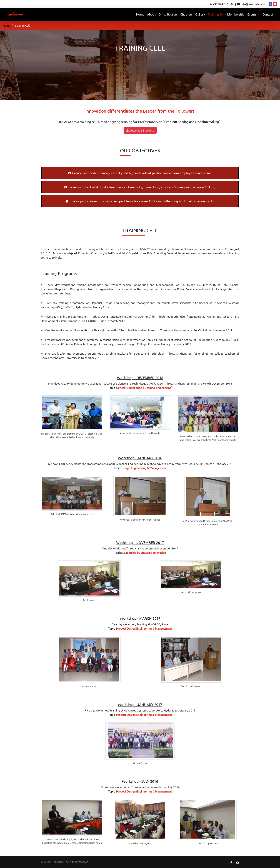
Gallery (200, 15)
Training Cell (216, 15)
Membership (236, 15)
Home (141, 14)
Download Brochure (140, 130)
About (151, 15)
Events (252, 15)
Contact (268, 15)
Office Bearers (168, 15)
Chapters (186, 15)
